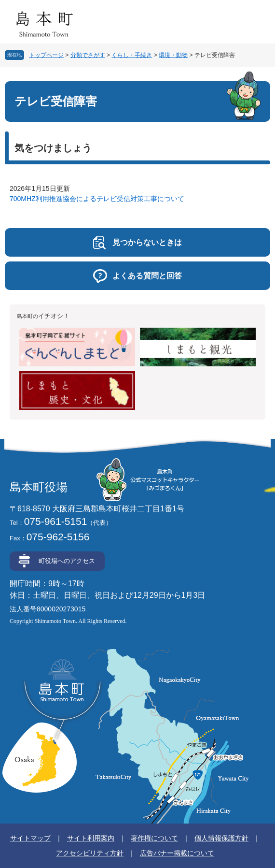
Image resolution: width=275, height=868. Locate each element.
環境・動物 (173, 55)
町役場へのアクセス (67, 561)
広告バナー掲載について (177, 853)
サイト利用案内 (91, 838)
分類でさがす (88, 55)
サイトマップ (30, 838)
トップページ (46, 55)
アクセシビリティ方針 (90, 853)
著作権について (154, 838)
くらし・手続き (132, 55)
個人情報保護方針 (221, 838)
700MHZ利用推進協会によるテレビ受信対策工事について (97, 199)
